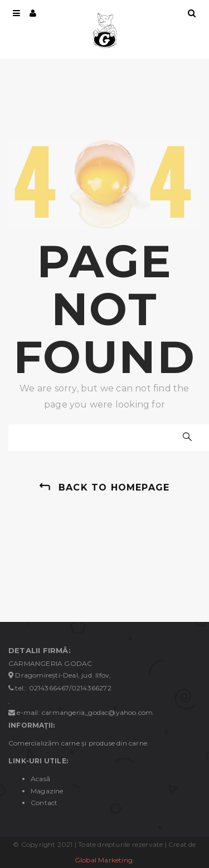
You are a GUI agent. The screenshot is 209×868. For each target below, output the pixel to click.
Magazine (47, 791)
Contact (44, 803)
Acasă (40, 779)
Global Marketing (104, 860)
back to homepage (114, 487)
